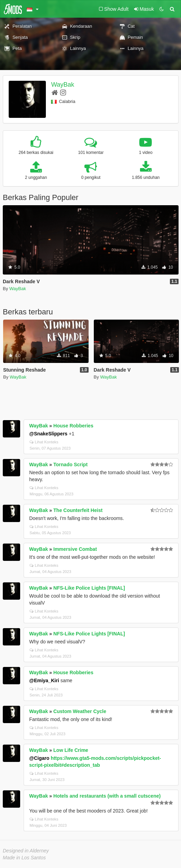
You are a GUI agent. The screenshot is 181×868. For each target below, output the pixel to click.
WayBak (63, 85)
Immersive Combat (75, 549)
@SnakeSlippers (48, 434)
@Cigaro (39, 758)
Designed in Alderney (26, 851)
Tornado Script (71, 465)
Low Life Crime (71, 750)
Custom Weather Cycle (80, 711)
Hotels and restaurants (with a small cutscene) (107, 796)
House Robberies (73, 426)
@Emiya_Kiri (44, 680)
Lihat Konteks (44, 442)
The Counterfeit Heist (78, 510)
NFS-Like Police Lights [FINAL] (89, 588)
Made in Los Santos (24, 858)
